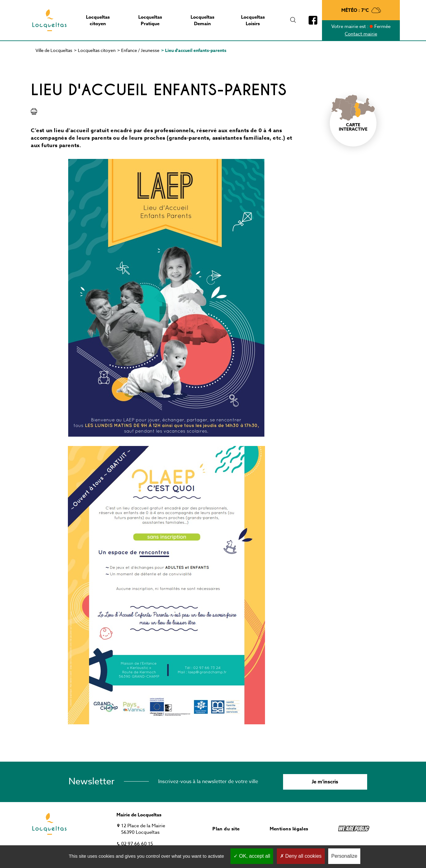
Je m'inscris (325, 782)
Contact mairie (361, 34)
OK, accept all (252, 856)
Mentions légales (289, 829)
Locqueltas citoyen (97, 50)
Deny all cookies (301, 856)
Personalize (344, 856)
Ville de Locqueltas (54, 50)
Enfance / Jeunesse (140, 50)
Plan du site (226, 829)
